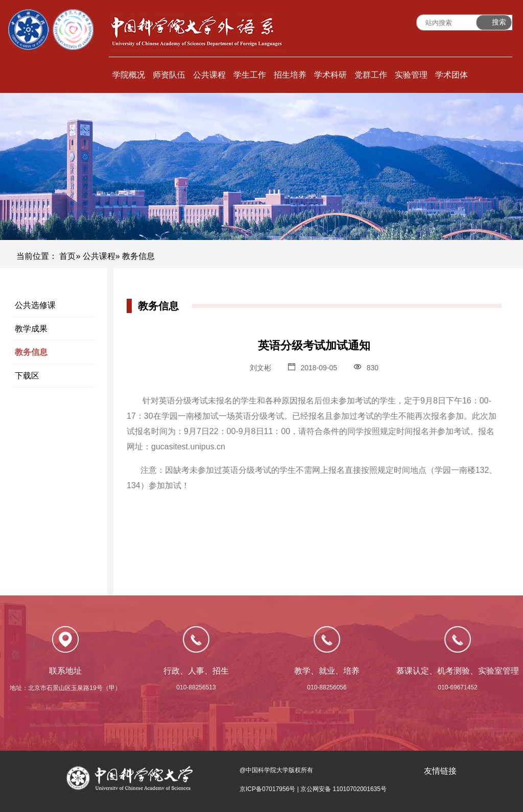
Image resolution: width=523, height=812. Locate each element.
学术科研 (330, 75)
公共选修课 (35, 305)
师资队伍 (169, 75)
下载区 (27, 376)
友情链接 (440, 771)
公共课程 (209, 75)
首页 (67, 256)
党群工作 (371, 75)
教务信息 (31, 352)
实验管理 (411, 75)
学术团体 (451, 75)
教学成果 (31, 329)
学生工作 (250, 75)
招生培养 (290, 75)
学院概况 (129, 75)
